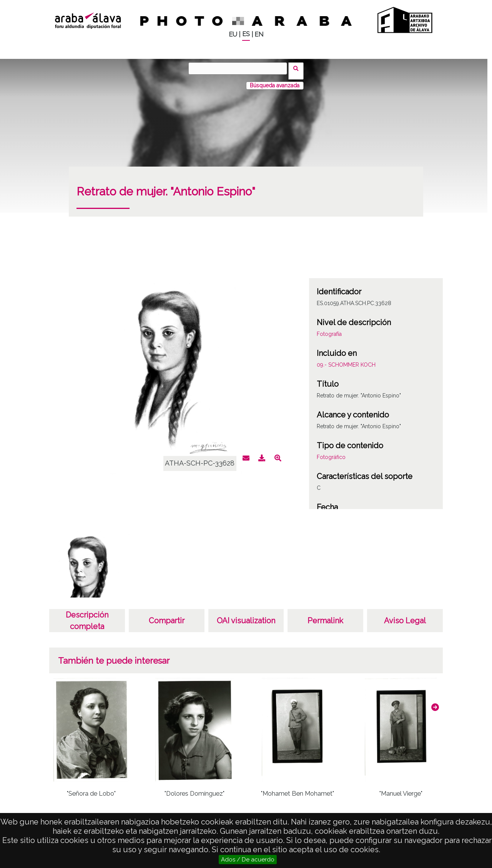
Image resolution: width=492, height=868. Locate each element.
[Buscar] (240, 68)
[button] (435, 702)
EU (233, 34)
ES (246, 34)
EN (259, 34)
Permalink (325, 616)
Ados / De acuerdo (248, 860)
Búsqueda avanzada (275, 80)
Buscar (298, 68)
